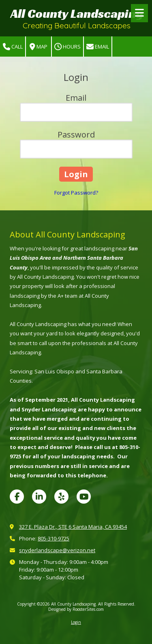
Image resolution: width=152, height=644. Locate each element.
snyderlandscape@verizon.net (57, 550)
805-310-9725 (54, 538)
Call (13, 47)
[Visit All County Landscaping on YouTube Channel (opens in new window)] (84, 497)
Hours (67, 47)
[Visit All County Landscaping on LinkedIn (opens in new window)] (39, 497)
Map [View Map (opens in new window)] (39, 47)
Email (98, 47)
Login (76, 622)
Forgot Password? (76, 193)
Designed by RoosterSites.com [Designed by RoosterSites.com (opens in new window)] (76, 609)
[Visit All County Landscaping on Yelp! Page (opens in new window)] (61, 497)
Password (76, 135)
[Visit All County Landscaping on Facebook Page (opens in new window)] (17, 497)
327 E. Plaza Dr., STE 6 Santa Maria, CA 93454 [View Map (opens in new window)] (73, 527)
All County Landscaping (77, 14)
